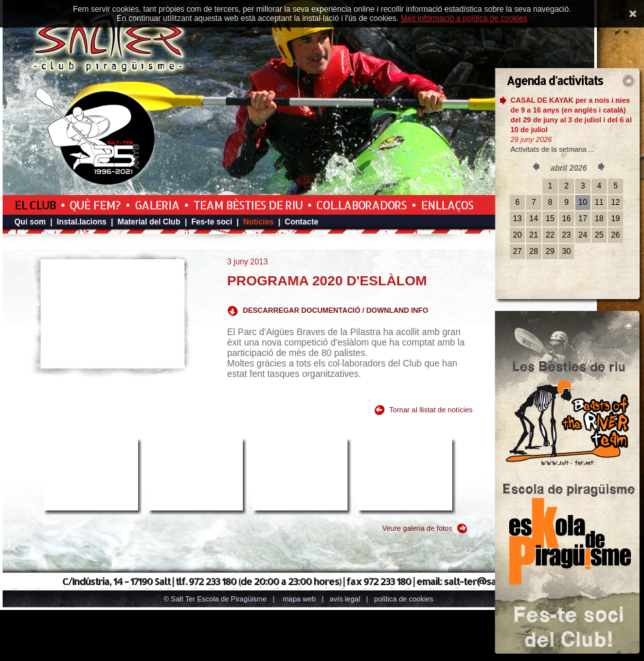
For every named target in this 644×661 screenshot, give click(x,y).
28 (534, 251)
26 (616, 235)
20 (517, 235)
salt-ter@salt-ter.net (489, 581)
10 (583, 202)
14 (534, 219)
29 (550, 251)
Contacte (301, 222)
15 (550, 219)
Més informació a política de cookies (464, 18)
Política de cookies (404, 599)
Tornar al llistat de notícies (431, 410)
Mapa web (299, 599)
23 (566, 235)
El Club (35, 205)
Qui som (30, 222)
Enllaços (447, 205)
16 (566, 219)
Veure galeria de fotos (417, 528)
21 (534, 235)
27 (517, 251)
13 (517, 219)
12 (616, 202)
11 (599, 202)
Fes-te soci (212, 222)
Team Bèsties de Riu (248, 205)
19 (616, 219)
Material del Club (149, 222)
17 (583, 219)
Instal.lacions (82, 222)
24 (583, 235)
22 (550, 235)
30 (566, 251)
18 (599, 219)
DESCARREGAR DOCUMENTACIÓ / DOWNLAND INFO (335, 310)
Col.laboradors (361, 205)
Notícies (259, 222)
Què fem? (95, 205)
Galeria (157, 205)
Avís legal (345, 599)
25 (599, 235)
